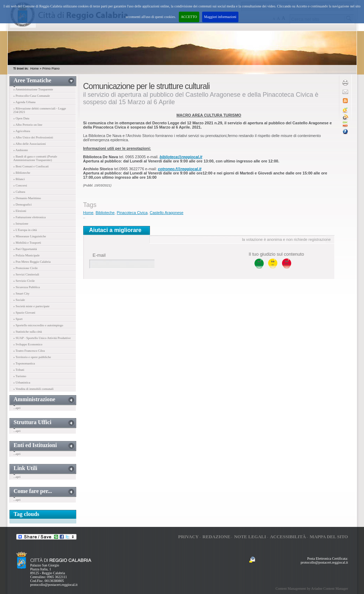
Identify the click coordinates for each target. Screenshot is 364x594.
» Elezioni (20, 211)
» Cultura (19, 192)
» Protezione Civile (26, 268)
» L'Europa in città (25, 230)
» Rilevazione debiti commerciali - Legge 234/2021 (40, 110)
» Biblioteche (22, 173)
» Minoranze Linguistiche (30, 236)
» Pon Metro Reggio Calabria (32, 262)
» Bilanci (19, 179)
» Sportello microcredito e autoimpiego (38, 325)
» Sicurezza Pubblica (27, 287)
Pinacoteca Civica (132, 213)
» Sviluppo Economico (28, 344)
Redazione (216, 537)
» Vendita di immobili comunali (34, 389)
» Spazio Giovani (25, 313)
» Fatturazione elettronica (30, 217)
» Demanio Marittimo (27, 198)
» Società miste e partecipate (32, 306)
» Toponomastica (24, 363)
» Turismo (20, 376)
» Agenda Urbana (25, 102)
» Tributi (19, 370)
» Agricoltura (22, 131)
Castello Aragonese (166, 213)
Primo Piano (51, 69)
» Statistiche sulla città (28, 332)
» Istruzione (21, 224)
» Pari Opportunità (25, 249)
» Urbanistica (22, 382)
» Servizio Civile (24, 281)
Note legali (250, 537)
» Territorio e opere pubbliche (32, 357)
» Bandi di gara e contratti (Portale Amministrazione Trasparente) (35, 158)
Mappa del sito (329, 537)
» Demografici (23, 204)
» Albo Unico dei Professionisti (33, 137)
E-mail (99, 255)
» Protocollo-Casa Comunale (32, 96)
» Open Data (21, 118)
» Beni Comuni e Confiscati (31, 166)
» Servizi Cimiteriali (26, 274)
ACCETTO (189, 17)
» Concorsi (20, 185)
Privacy (188, 537)
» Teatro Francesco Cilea (29, 351)
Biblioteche (105, 213)
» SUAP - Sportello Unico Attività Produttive (42, 338)
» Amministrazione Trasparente (33, 89)
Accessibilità (288, 537)
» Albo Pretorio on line (28, 125)
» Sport (18, 319)
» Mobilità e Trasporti (27, 243)
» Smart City (22, 293)
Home (35, 69)
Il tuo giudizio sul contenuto (276, 254)
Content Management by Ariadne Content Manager (312, 589)
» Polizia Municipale (27, 255)
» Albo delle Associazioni (30, 144)
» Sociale (19, 300)
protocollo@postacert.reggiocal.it (54, 585)
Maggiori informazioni (220, 17)
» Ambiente (21, 150)
